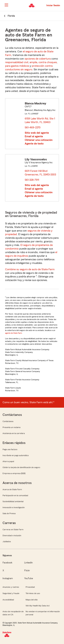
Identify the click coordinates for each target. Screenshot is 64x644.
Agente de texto (34, 144)
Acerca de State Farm (12, 489)
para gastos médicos (17, 66)
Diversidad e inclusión (12, 535)
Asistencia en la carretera (14, 433)
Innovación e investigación (14, 507)
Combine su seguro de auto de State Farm (30, 269)
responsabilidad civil (17, 62)
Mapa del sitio (32, 600)
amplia (33, 62)
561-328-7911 (32, 180)
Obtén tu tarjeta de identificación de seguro (21, 467)
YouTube (29, 578)
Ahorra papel (8, 461)
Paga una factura (10, 449)
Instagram (8, 578)
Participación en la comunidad (15, 495)
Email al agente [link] (34, 136)
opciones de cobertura (38, 59)
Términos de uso (33, 593)
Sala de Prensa (9, 513)
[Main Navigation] (6, 5)
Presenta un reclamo (12, 427)
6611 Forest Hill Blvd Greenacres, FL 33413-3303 (41, 173)
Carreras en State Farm (13, 530)
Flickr (27, 571)
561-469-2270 (33, 127)
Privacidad (30, 587)
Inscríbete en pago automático (16, 455)
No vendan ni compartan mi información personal (43, 613)
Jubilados (7, 541)
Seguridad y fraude (11, 593)
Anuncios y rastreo (11, 587)
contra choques (48, 62)
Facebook (7, 563)
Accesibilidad (8, 600)
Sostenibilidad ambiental (13, 501)
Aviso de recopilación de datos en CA (13, 613)
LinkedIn (29, 563)
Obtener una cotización (39, 140)
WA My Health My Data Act (38, 606)
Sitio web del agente (37, 133)
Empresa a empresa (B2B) (14, 473)
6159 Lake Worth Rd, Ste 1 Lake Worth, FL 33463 (40, 120)
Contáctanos (8, 421)
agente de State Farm (13, 333)
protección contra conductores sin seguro (29, 68)
